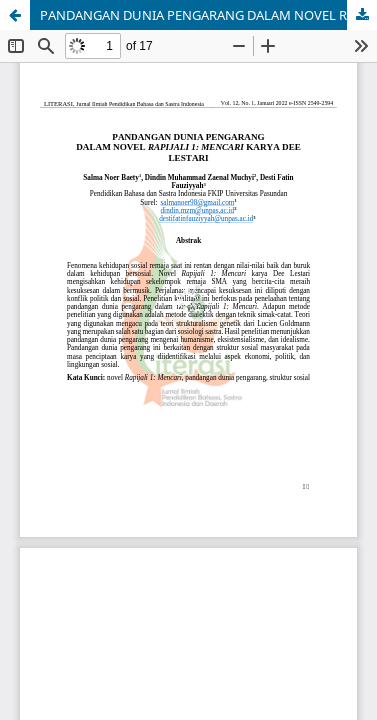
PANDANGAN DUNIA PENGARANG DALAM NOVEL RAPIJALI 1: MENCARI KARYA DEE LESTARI (208, 15)
